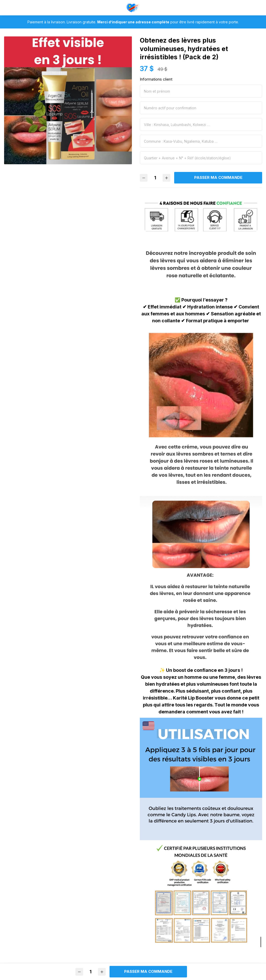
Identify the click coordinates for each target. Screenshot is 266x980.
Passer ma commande (218, 177)
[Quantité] (155, 178)
